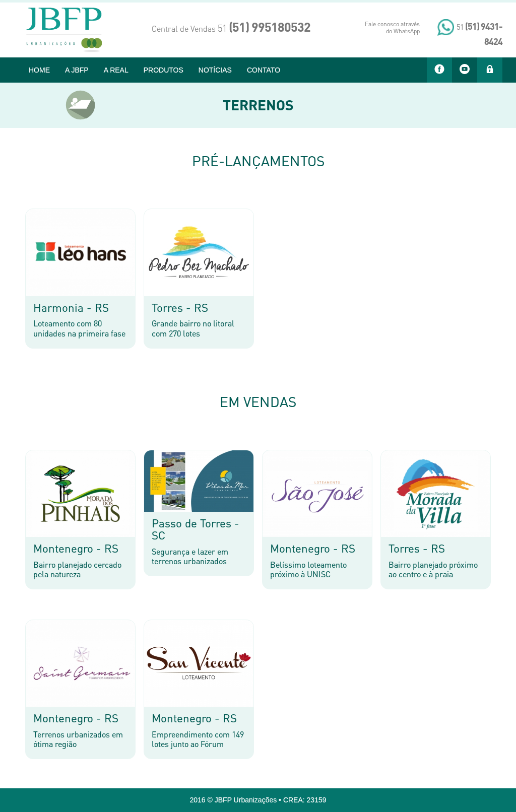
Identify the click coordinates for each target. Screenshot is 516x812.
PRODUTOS (164, 70)
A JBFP (77, 70)
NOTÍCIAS (215, 70)
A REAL (116, 70)
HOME (39, 70)
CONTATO (264, 70)
